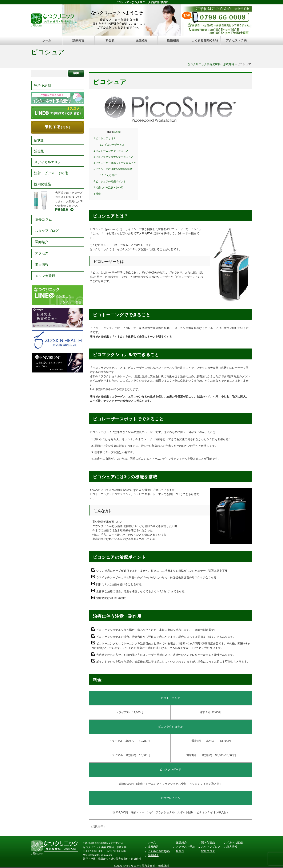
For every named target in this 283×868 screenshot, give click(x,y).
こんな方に (108, 175)
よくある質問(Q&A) (205, 40)
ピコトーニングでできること (111, 151)
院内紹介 (153, 855)
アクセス (42, 253)
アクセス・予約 (236, 40)
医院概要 (173, 40)
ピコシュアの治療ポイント (110, 182)
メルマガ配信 (235, 842)
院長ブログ (208, 851)
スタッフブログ (47, 231)
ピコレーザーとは (112, 145)
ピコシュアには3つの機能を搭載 (113, 169)
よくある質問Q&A (159, 851)
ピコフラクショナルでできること (113, 157)
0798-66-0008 (96, 851)
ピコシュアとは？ (105, 138)
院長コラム (43, 219)
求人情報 (42, 264)
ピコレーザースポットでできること (115, 163)
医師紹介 (141, 40)
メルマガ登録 (45, 276)
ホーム (47, 40)
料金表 (110, 40)
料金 (97, 194)
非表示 (116, 132)
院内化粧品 (43, 184)
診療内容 (78, 40)
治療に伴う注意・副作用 (108, 188)
